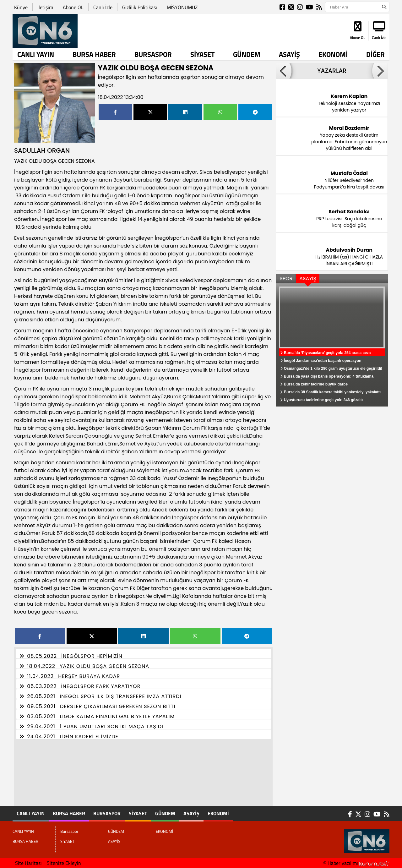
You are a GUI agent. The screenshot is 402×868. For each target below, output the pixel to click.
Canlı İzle (103, 7)
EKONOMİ (333, 54)
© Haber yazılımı (356, 863)
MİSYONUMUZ (182, 7)
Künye (21, 7)
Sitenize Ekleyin (64, 863)
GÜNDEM (247, 54)
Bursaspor (153, 54)
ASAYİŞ (289, 54)
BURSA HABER (94, 54)
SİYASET (203, 54)
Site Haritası (28, 863)
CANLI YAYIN (36, 54)
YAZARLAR (332, 71)
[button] (284, 71)
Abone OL (73, 7)
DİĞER (375, 54)
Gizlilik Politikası (140, 7)
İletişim (45, 7)
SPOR (286, 278)
